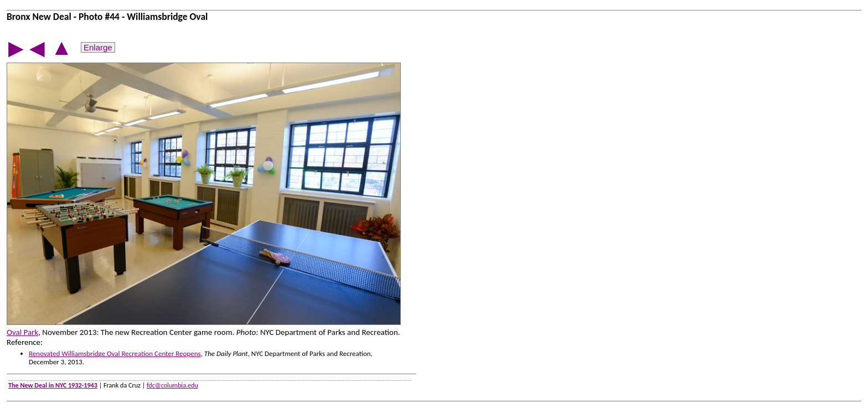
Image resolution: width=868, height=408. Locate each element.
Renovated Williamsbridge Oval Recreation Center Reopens (115, 353)
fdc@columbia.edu (172, 385)
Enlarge (98, 47)
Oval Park (22, 332)
